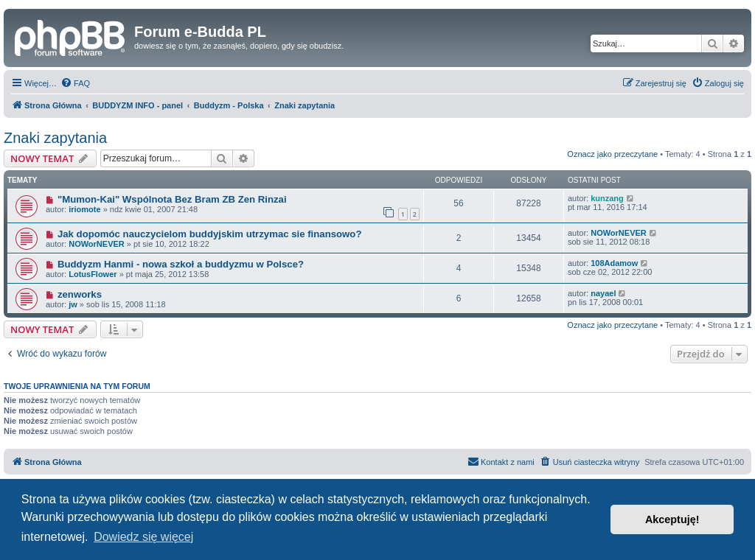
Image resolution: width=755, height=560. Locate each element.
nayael (603, 293)
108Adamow (614, 263)
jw (73, 304)
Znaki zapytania (55, 138)
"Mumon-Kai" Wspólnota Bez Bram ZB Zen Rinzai (172, 199)
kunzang (607, 198)
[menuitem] (75, 83)
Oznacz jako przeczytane (612, 154)
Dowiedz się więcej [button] (143, 537)
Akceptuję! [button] (672, 519)
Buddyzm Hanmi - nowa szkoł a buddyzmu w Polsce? (181, 264)
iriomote (84, 209)
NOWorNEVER (97, 244)
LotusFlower (93, 274)
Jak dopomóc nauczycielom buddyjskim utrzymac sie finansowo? (210, 234)
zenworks (80, 294)
